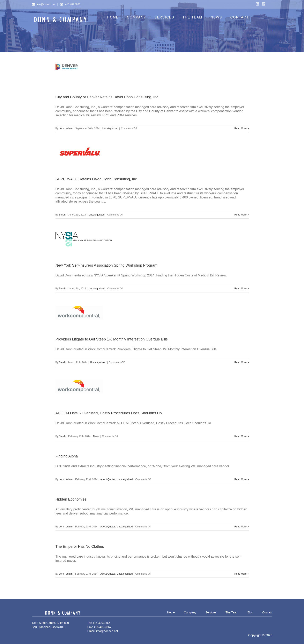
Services (211, 612)
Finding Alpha (67, 456)
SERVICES (164, 17)
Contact (267, 612)
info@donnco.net (44, 4)
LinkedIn (257, 4)
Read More (240, 128)
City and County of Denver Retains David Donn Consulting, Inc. (107, 97)
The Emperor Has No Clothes (80, 547)
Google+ (264, 4)
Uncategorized (110, 128)
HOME (113, 17)
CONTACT (239, 17)
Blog (250, 612)
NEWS (216, 17)
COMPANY (137, 17)
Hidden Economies (71, 499)
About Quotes (108, 479)
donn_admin (66, 128)
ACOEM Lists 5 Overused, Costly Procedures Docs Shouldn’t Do (109, 413)
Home (171, 612)
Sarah (62, 215)
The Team (232, 612)
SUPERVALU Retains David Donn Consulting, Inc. (97, 179)
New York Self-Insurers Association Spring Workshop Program (106, 265)
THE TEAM (192, 17)
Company (190, 612)
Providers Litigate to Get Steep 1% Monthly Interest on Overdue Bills (112, 339)
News (96, 436)
